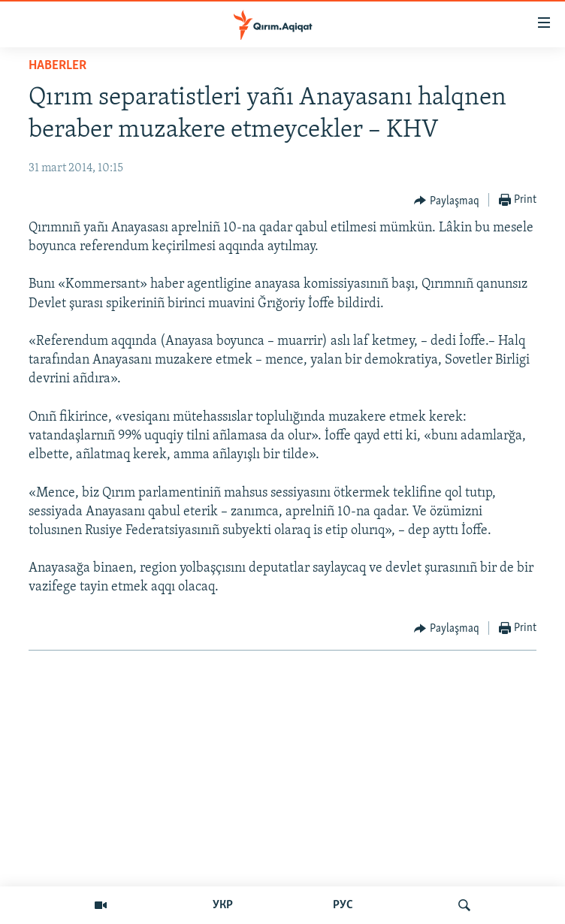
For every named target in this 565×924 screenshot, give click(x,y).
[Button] (447, 201)
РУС (343, 905)
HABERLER (57, 66)
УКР (223, 905)
